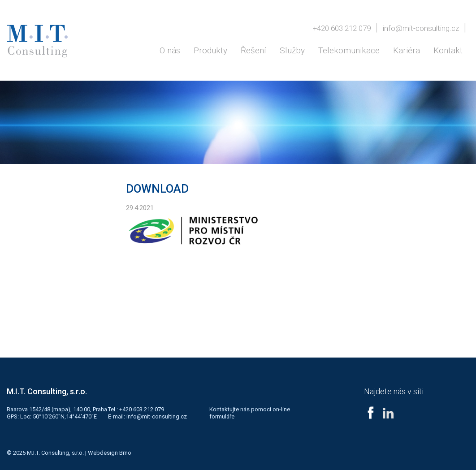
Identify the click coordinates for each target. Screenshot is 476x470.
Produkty (210, 50)
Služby (292, 50)
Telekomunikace (349, 50)
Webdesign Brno (110, 453)
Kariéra (407, 50)
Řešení (253, 50)
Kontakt (448, 50)
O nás (170, 50)
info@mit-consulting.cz (421, 28)
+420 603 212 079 (342, 28)
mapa (61, 409)
